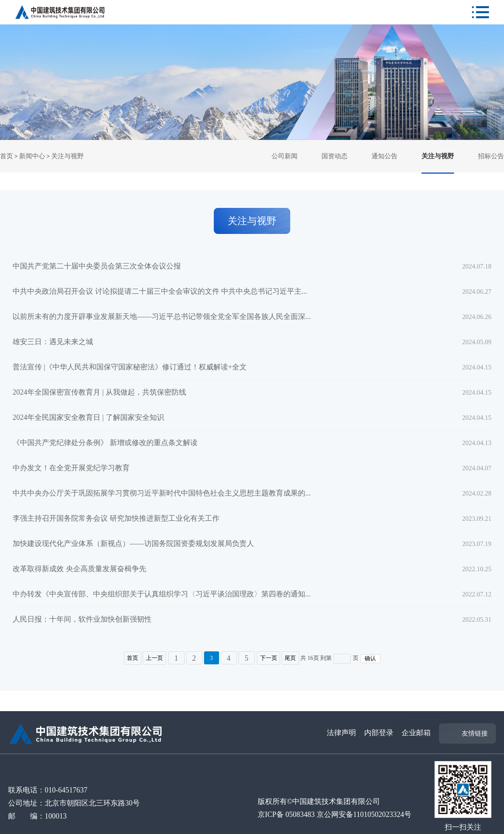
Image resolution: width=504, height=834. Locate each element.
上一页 (154, 658)
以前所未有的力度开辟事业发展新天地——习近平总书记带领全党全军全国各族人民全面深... (162, 317)
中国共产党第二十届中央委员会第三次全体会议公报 (97, 266)
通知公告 (385, 156)
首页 (7, 156)
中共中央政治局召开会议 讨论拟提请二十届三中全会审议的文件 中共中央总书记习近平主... (160, 291)
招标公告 (491, 156)
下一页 (268, 658)
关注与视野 (67, 156)
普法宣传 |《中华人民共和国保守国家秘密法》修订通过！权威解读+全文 (130, 367)
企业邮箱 (416, 733)
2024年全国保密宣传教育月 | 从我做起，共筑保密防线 (99, 392)
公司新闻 (285, 156)
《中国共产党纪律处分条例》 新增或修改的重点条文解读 (105, 443)
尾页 (290, 658)
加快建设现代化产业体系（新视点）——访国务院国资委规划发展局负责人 (133, 544)
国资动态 (335, 156)
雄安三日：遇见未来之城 (53, 342)
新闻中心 (32, 156)
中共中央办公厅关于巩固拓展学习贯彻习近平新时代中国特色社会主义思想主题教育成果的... (162, 493)
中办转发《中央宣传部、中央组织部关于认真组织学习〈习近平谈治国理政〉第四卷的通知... (162, 594)
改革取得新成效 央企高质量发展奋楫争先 (79, 569)
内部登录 (379, 733)
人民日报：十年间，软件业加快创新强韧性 (82, 619)
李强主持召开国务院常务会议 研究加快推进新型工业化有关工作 (116, 518)
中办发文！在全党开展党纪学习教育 (71, 468)
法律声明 (341, 733)
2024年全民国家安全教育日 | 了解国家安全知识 (88, 417)
